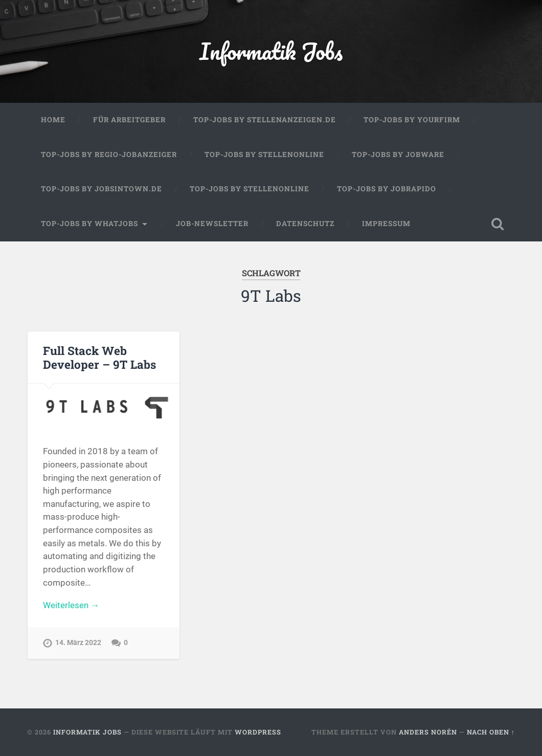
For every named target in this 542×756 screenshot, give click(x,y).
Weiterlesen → (71, 605)
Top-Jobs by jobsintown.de (101, 189)
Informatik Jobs (271, 51)
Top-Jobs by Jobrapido (387, 189)
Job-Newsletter (212, 224)
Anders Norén (428, 732)
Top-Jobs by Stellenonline (264, 154)
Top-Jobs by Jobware (398, 154)
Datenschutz (305, 224)
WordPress (258, 732)
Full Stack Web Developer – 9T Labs (99, 357)
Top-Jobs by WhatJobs (89, 224)
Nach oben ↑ (491, 732)
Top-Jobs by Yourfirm (412, 120)
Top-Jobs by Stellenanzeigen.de (265, 120)
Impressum (386, 224)
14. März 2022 (78, 643)
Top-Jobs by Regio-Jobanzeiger (109, 154)
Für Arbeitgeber (129, 120)
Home (53, 120)
